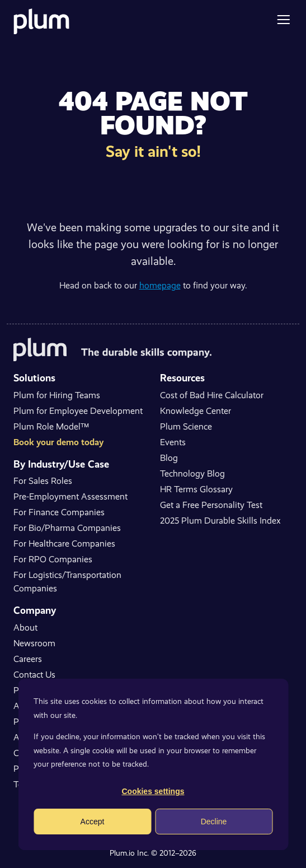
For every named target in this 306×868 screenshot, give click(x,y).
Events (173, 442)
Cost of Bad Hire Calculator (212, 395)
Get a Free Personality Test (211, 505)
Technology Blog (192, 473)
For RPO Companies (53, 559)
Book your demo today (58, 442)
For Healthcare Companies (64, 543)
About (25, 627)
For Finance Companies (59, 512)
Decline (214, 822)
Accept (93, 822)
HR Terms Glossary (196, 489)
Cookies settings (153, 791)
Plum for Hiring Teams (57, 395)
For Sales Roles (43, 481)
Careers (28, 659)
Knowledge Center (196, 411)
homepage (160, 285)
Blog (169, 458)
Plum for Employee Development (78, 411)
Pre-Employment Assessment (70, 496)
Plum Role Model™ (51, 426)
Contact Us (34, 675)
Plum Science (186, 426)
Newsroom (34, 643)
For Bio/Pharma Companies (67, 528)
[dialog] (153, 764)
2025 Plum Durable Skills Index (220, 521)
